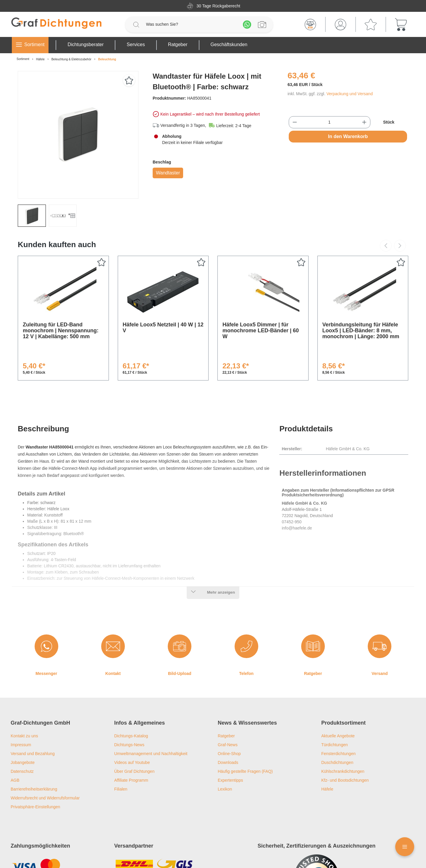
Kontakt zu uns (24, 736)
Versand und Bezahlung (33, 754)
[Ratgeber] (313, 646)
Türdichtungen (335, 745)
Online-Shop (229, 754)
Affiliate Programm (131, 780)
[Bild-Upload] (180, 646)
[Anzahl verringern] (295, 122)
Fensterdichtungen (338, 754)
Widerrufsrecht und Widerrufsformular (45, 798)
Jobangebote (23, 762)
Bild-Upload (180, 673)
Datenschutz (22, 771)
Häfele (327, 789)
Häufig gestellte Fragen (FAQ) (245, 771)
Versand (380, 673)
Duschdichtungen (337, 762)
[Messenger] (46, 646)
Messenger (46, 673)
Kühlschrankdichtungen (343, 771)
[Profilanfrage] (262, 25)
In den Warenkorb (348, 136)
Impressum (21, 745)
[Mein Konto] (341, 25)
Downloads (228, 762)
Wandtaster (168, 173)
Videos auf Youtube (132, 762)
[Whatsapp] (247, 25)
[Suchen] (136, 25)
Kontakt (113, 673)
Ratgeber (313, 673)
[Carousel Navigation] (393, 246)
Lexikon (225, 789)
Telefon (246, 673)
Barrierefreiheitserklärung (34, 789)
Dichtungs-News (129, 745)
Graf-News (228, 745)
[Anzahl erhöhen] (364, 122)
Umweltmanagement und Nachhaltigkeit (151, 754)
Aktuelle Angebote (338, 736)
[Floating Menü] (405, 847)
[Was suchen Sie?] (192, 24)
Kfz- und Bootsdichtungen (345, 780)
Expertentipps (230, 780)
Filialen (121, 789)
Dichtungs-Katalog (131, 736)
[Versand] (380, 646)
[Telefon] (246, 646)
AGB (15, 780)
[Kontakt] (113, 646)
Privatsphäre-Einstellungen (35, 807)
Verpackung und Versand (349, 94)
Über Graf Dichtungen (134, 771)
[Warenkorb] (401, 25)
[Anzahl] (330, 122)
